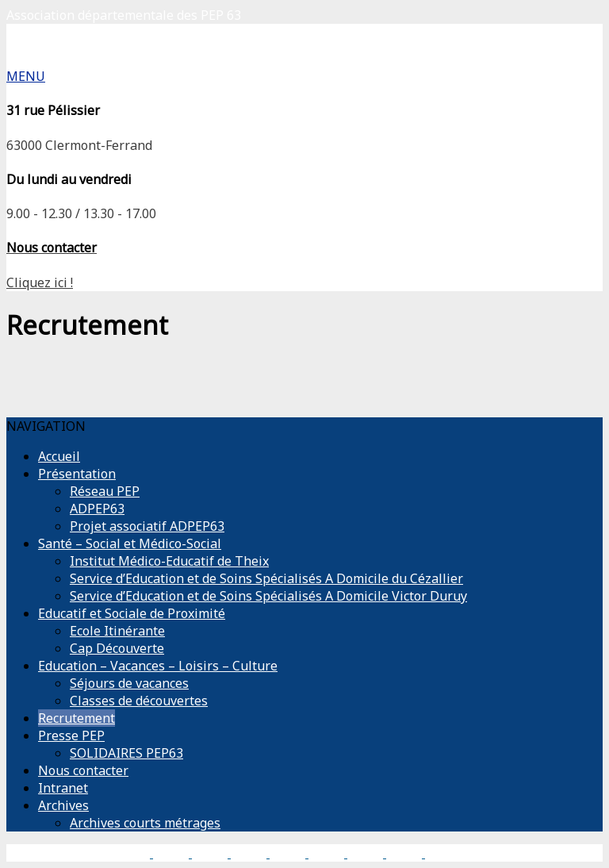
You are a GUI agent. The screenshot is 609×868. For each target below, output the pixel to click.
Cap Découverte (117, 648)
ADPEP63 (97, 509)
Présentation (77, 474)
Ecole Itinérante (117, 631)
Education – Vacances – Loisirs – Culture (158, 666)
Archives (63, 805)
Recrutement (77, 718)
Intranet (63, 788)
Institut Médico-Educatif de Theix (169, 561)
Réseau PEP (105, 491)
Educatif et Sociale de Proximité (132, 613)
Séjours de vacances (129, 683)
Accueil (59, 456)
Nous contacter (83, 770)
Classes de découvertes (139, 701)
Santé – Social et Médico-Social (130, 543)
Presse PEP (71, 735)
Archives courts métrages (145, 823)
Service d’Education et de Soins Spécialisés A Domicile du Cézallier (266, 578)
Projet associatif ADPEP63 (147, 526)
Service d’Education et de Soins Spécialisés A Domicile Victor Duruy (268, 596)
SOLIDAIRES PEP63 (126, 753)
